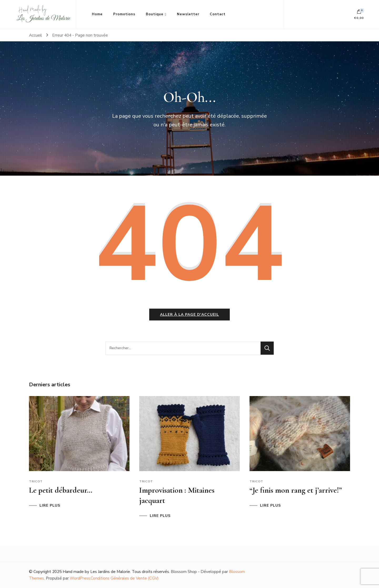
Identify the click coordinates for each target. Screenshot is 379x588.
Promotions (124, 14)
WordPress (80, 578)
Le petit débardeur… (61, 490)
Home (97, 14)
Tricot (36, 481)
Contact (218, 14)
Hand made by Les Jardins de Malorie (96, 572)
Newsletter (188, 14)
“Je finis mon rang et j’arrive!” (296, 490)
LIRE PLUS (50, 506)
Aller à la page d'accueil (189, 315)
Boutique (155, 14)
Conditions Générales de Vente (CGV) (125, 578)
